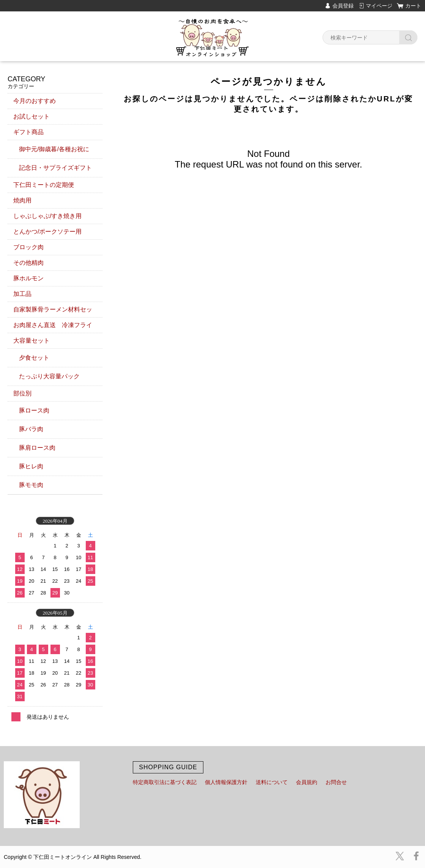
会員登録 (343, 6)
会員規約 (307, 782)
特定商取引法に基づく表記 (165, 782)
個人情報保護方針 (226, 782)
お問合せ (336, 782)
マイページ (379, 6)
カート (413, 6)
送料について (272, 782)
